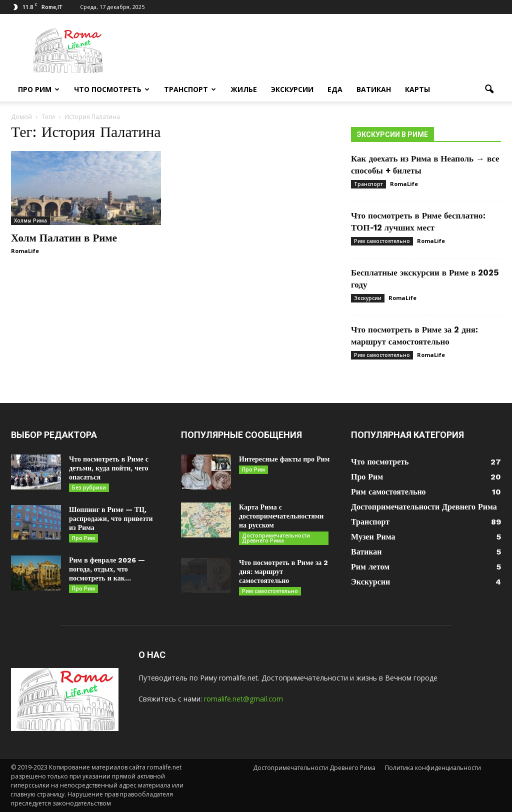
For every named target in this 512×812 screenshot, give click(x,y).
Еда (335, 89)
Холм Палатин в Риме (64, 238)
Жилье (244, 89)
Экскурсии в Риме (392, 134)
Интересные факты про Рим (284, 459)
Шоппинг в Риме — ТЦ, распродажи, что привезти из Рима (111, 518)
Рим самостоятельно (382, 241)
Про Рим (39, 89)
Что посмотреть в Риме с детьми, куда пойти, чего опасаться (109, 468)
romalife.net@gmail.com (243, 699)
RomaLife (25, 251)
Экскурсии (292, 89)
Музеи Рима (373, 537)
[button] (489, 89)
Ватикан (374, 89)
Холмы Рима (30, 220)
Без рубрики (89, 487)
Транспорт (190, 89)
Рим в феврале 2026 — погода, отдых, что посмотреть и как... (107, 569)
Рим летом (370, 567)
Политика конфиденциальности (433, 768)
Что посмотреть (112, 89)
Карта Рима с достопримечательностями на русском (281, 516)
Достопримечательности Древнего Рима (276, 538)
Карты (417, 89)
